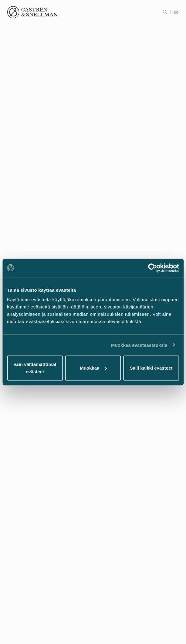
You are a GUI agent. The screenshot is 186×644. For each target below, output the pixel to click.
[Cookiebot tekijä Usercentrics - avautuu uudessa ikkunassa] (152, 268)
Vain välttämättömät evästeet (35, 368)
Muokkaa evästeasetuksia (139, 345)
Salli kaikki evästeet (151, 368)
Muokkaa (93, 368)
